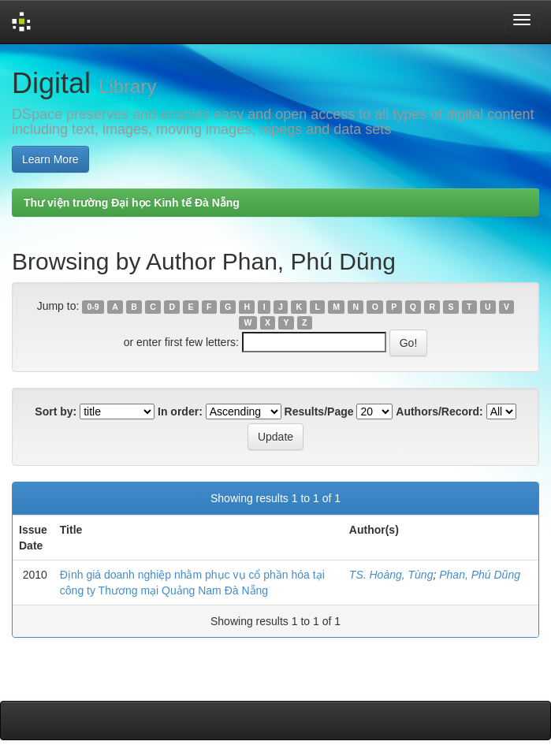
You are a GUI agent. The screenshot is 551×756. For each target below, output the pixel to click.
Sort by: (56, 412)
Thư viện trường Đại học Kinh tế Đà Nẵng (132, 203)
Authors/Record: (439, 412)
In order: (180, 412)
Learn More (50, 159)
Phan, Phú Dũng (480, 575)
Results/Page (319, 412)
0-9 (93, 307)
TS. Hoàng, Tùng (391, 575)
